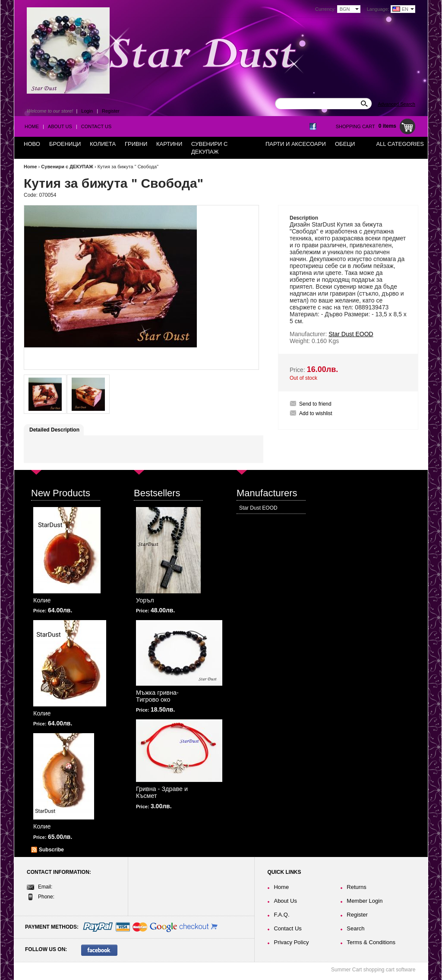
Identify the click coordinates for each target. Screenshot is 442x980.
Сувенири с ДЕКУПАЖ (67, 167)
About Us (60, 126)
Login (87, 111)
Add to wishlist (316, 413)
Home (32, 126)
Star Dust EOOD (258, 508)
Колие (42, 600)
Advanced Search (396, 104)
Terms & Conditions (371, 942)
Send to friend (315, 404)
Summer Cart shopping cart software (373, 970)
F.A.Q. (281, 915)
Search (355, 928)
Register (111, 111)
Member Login (365, 901)
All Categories (400, 144)
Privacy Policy (291, 942)
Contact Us (96, 126)
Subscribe (51, 850)
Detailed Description (54, 430)
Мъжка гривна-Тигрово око (157, 696)
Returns (357, 887)
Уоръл (145, 600)
